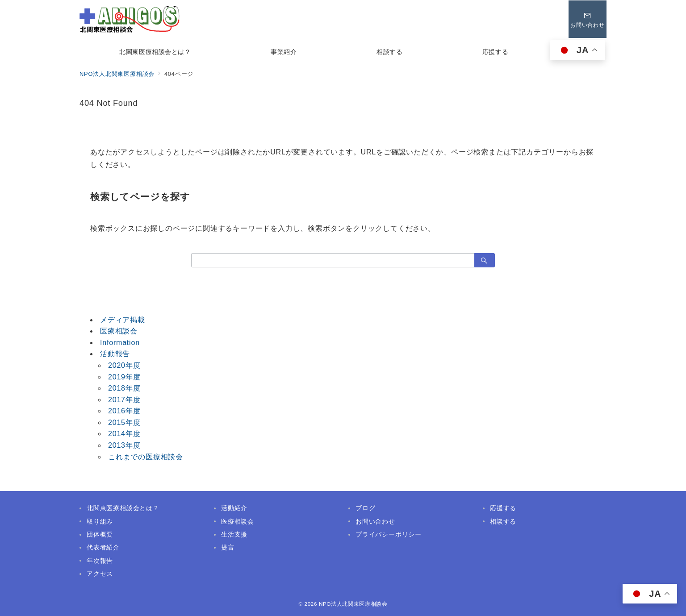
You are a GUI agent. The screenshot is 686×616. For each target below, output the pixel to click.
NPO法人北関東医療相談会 (353, 604)
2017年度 (124, 400)
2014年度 (124, 434)
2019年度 (124, 377)
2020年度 (124, 365)
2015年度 (124, 422)
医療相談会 (119, 331)
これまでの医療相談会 (146, 457)
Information (120, 343)
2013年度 (124, 445)
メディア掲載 (123, 320)
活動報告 (115, 354)
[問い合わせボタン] (587, 19)
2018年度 (124, 388)
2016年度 (124, 411)
